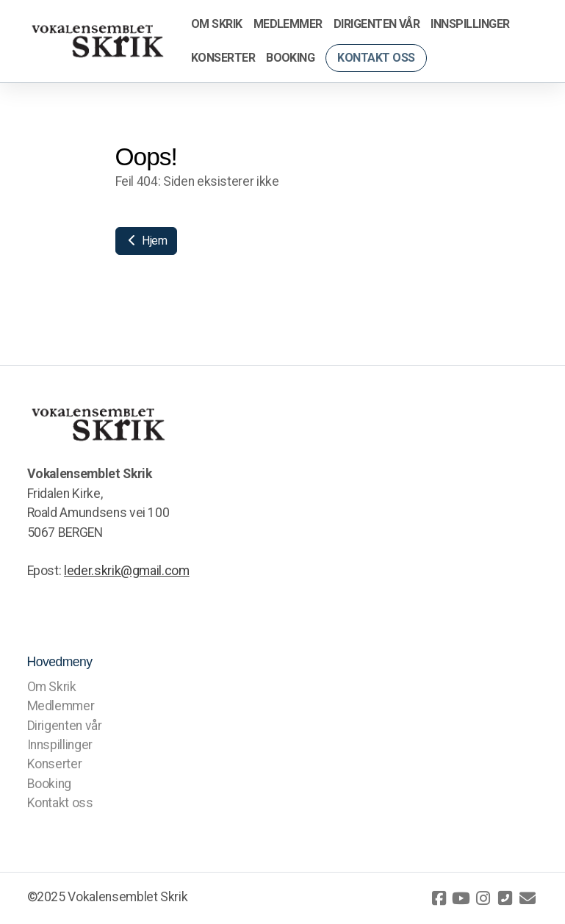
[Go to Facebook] (439, 898)
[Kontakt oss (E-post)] (528, 898)
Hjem (146, 241)
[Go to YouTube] (461, 898)
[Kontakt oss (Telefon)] (505, 898)
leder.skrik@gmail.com (127, 571)
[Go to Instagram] (483, 898)
